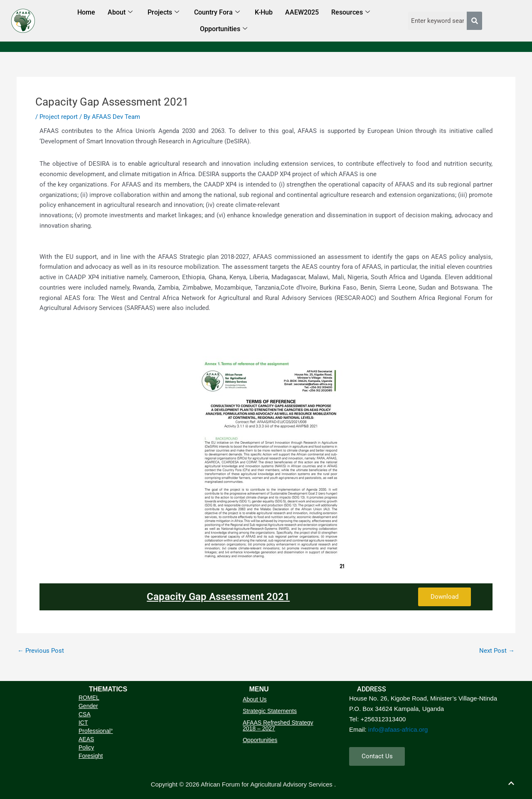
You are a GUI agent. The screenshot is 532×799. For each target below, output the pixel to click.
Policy (86, 747)
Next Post (497, 651)
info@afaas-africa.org (398, 729)
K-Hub (264, 12)
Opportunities (224, 29)
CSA (85, 714)
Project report (59, 117)
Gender (88, 706)
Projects (163, 13)
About (120, 13)
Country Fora (217, 13)
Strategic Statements (270, 711)
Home (86, 12)
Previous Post (41, 651)
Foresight (91, 756)
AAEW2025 (302, 12)
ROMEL (89, 698)
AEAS (86, 739)
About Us (255, 699)
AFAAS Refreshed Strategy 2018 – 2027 (278, 725)
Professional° (96, 731)
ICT (83, 723)
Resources (351, 13)
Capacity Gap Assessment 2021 (218, 597)
